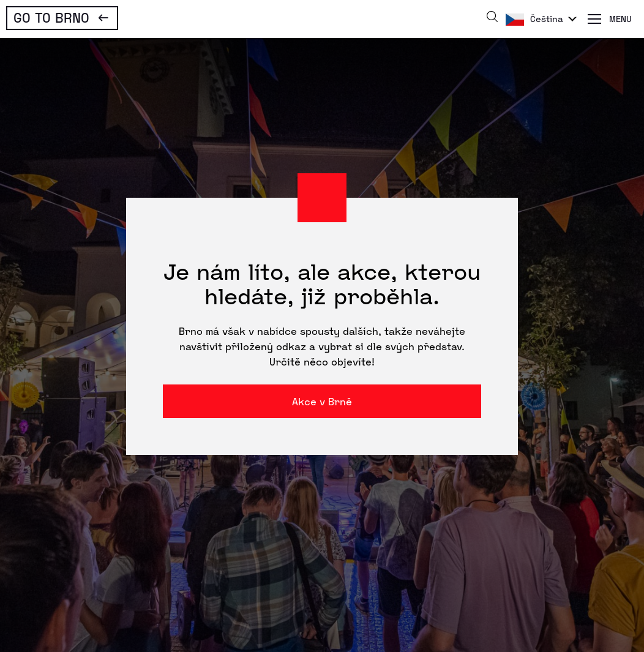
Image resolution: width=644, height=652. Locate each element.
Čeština (547, 19)
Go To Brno (51, 17)
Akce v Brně (322, 401)
